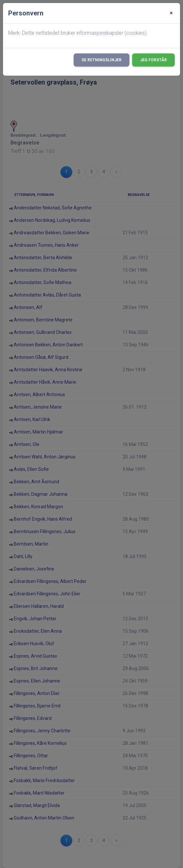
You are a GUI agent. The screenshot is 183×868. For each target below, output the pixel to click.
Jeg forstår (153, 60)
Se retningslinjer (102, 60)
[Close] (171, 13)
